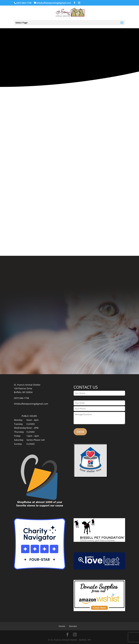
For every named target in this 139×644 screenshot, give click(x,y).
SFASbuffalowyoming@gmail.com (31, 404)
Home (62, 626)
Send (80, 432)
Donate (73, 626)
